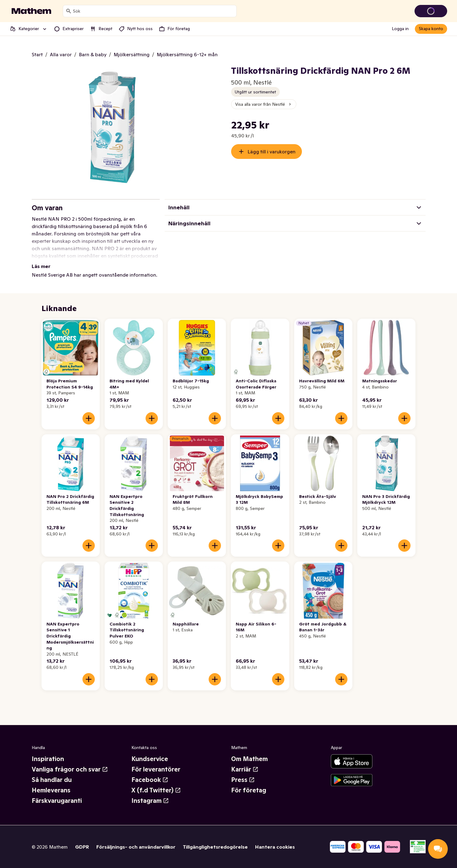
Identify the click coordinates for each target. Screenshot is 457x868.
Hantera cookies (275, 847)
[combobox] (153, 11)
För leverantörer (156, 769)
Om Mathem (249, 759)
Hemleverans (51, 790)
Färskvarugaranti (57, 801)
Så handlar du (52, 780)
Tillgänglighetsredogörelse (215, 847)
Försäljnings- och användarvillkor (136, 847)
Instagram (150, 801)
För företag (249, 790)
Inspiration (48, 759)
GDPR (82, 847)
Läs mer (41, 266)
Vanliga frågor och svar (70, 769)
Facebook (150, 780)
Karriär (245, 769)
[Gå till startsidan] (31, 11)
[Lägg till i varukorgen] (89, 418)
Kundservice (150, 759)
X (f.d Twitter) (156, 790)
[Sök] (69, 11)
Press (243, 780)
